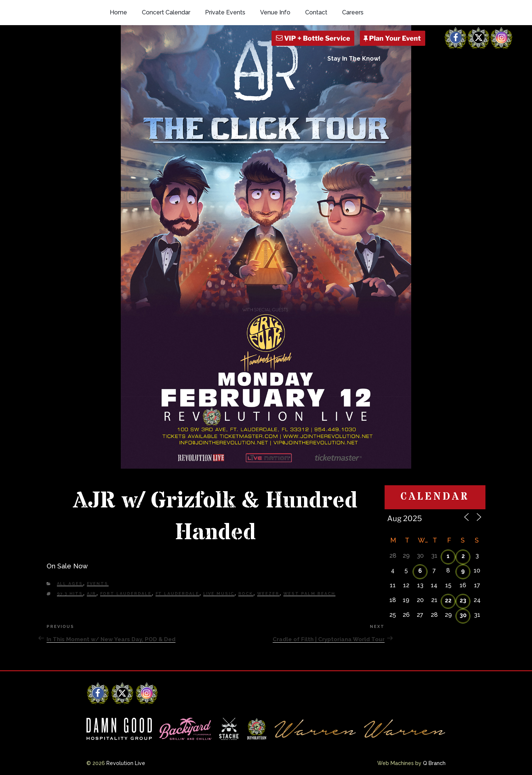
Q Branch (434, 763)
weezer (268, 594)
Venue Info (275, 12)
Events (98, 584)
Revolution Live (126, 763)
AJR (92, 594)
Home (118, 12)
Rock (246, 594)
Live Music (219, 594)
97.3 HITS (70, 594)
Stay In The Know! (354, 59)
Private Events (225, 12)
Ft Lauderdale (178, 594)
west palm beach (309, 594)
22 (448, 600)
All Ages (70, 584)
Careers (353, 12)
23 (463, 600)
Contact (316, 12)
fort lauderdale (126, 594)
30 (463, 615)
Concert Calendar (166, 12)
